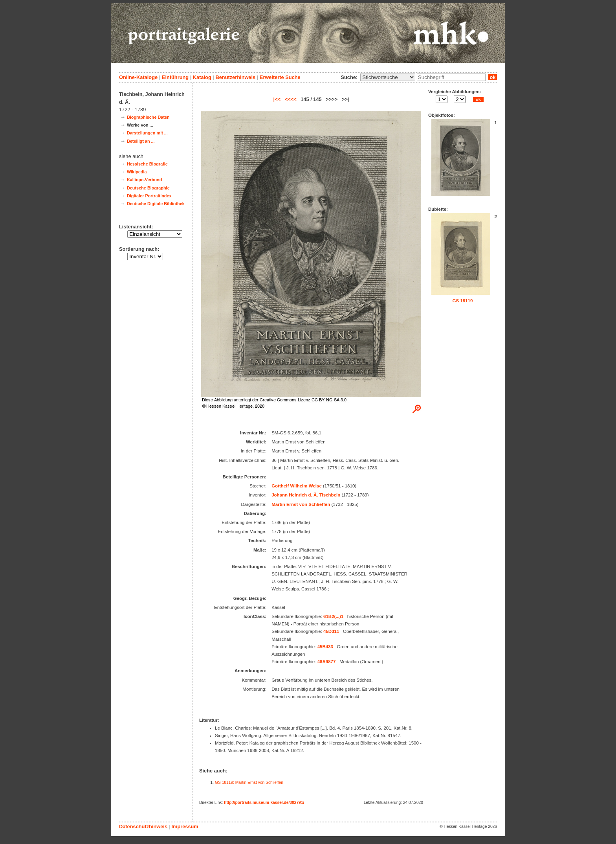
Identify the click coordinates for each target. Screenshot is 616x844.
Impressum (185, 827)
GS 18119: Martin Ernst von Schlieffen (249, 782)
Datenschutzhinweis (143, 827)
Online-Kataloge (138, 77)
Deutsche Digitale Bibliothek (156, 204)
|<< (277, 99)
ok (493, 77)
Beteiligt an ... (141, 141)
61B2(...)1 (333, 616)
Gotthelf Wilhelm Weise (297, 486)
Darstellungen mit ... (147, 133)
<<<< (291, 99)
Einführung (175, 77)
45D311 (331, 631)
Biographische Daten (148, 117)
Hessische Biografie (147, 164)
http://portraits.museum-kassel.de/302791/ (264, 803)
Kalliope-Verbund (144, 180)
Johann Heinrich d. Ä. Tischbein (306, 495)
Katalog (202, 77)
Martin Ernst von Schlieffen (301, 504)
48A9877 (327, 662)
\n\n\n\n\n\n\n (388, 77)
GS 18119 (463, 301)
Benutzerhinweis (235, 77)
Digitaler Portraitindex (149, 196)
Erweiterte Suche (280, 77)
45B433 (325, 647)
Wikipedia (137, 172)
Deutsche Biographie (148, 188)
